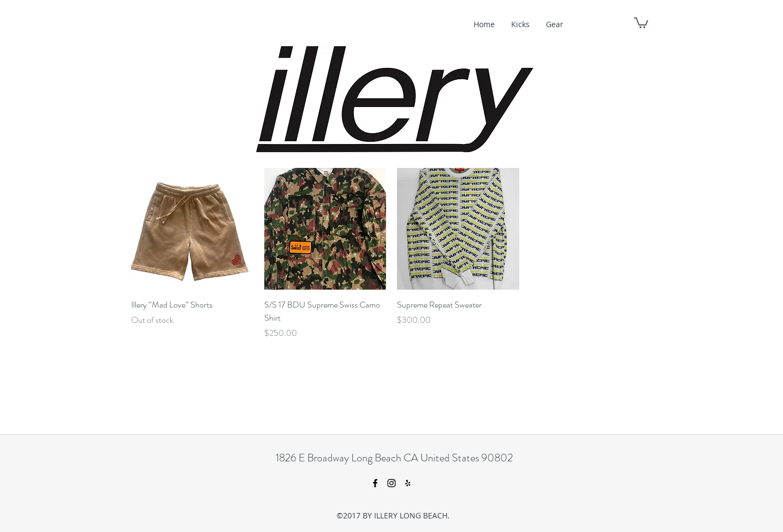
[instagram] (391, 483)
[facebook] (375, 483)
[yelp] (408, 483)
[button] (641, 22)
